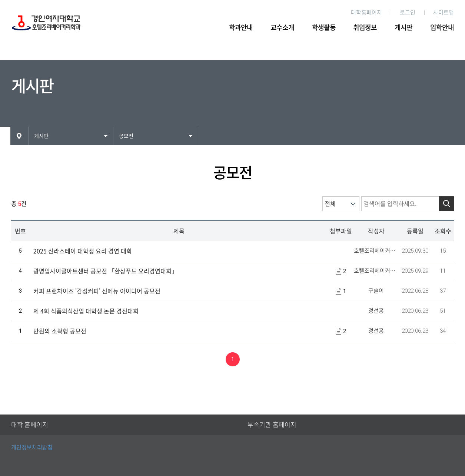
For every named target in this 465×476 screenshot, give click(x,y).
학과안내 (241, 27)
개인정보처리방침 (32, 447)
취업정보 (365, 27)
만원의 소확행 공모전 (60, 331)
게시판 (403, 27)
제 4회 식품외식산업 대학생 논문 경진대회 (86, 311)
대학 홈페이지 (30, 425)
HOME (19, 136)
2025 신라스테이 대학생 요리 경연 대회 (83, 251)
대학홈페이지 (366, 12)
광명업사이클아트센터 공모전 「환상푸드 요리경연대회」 (105, 271)
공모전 (126, 136)
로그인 (408, 12)
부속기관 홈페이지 (272, 425)
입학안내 (442, 27)
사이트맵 (444, 12)
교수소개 (282, 27)
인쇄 (451, 135)
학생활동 (324, 27)
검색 (446, 204)
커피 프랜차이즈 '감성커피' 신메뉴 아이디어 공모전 (97, 291)
